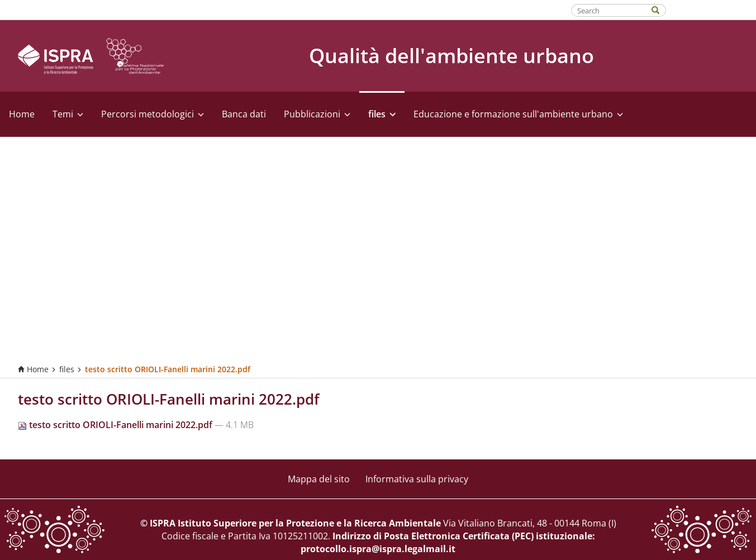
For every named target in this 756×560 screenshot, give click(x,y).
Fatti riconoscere (712, 10)
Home (22, 114)
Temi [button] (68, 114)
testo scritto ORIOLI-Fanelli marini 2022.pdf (116, 425)
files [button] (382, 114)
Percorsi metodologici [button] (153, 114)
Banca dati (244, 114)
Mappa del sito (319, 479)
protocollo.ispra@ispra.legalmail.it (378, 549)
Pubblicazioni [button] (317, 114)
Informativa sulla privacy (417, 479)
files (67, 369)
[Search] (661, 9)
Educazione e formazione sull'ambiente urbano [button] (518, 114)
